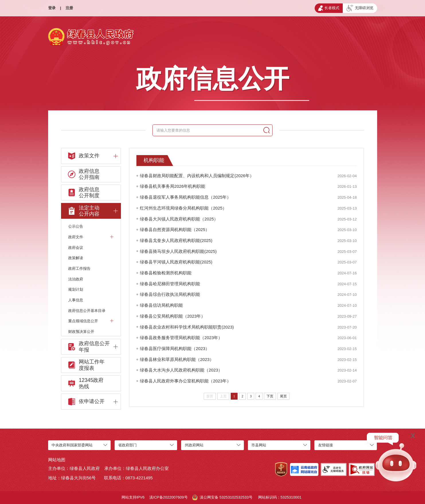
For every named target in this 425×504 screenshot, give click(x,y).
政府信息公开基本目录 (87, 311)
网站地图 (57, 460)
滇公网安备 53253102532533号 (222, 497)
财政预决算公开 (81, 332)
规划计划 (76, 289)
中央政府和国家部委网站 (72, 445)
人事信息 (76, 300)
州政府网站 (194, 445)
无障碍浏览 (360, 8)
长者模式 (329, 8)
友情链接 (326, 445)
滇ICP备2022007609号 (169, 497)
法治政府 (76, 279)
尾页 (283, 396)
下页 (270, 396)
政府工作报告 (79, 268)
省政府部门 (127, 445)
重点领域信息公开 (91, 321)
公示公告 (76, 226)
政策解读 (76, 258)
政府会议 (76, 248)
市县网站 (259, 445)
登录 (52, 8)
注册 (69, 8)
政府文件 (91, 237)
